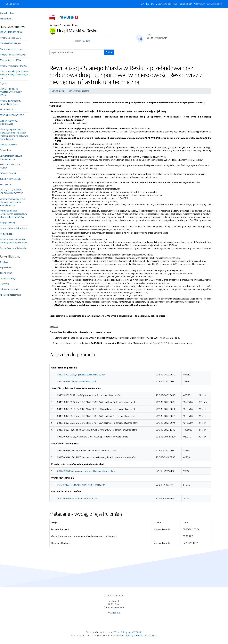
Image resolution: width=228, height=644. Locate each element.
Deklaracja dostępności (14, 295)
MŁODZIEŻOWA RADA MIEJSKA (14, 166)
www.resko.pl (114, 613)
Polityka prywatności (13, 289)
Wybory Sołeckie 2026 (14, 38)
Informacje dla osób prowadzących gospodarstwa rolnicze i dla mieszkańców (17, 214)
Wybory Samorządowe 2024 (17, 55)
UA (142, 4)
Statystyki (8, 284)
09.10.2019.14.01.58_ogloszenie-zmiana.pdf (79, 381)
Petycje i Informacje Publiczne (17, 228)
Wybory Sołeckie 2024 (14, 60)
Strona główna (13, 4)
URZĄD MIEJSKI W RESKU (15, 32)
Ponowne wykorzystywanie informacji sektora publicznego (18, 241)
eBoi (152, 35)
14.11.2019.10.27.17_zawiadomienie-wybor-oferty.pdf (83, 485)
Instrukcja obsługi (11, 278)
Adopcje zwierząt (12, 223)
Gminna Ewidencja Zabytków (17, 248)
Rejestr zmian (10, 273)
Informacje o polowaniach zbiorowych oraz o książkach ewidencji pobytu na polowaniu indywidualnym (18, 134)
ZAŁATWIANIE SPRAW (14, 43)
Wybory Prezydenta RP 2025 (17, 66)
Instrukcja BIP (185, 4)
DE (153, 4)
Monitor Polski (10, 19)
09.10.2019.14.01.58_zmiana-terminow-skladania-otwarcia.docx (88, 471)
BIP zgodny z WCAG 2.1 (132, 632)
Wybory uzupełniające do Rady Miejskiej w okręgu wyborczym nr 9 (18, 74)
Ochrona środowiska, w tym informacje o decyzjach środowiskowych (17, 202)
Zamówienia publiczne (166, 4)
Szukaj (111, 52)
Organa (7, 83)
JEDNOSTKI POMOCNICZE (16, 115)
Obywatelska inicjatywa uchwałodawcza (15, 157)
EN (148, 4)
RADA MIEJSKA (10, 110)
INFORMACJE (10, 184)
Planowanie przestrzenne (15, 49)
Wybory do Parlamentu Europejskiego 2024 (14, 102)
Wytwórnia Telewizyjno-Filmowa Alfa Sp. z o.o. (135, 635)
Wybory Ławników (12, 145)
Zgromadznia (10, 150)
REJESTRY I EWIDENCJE (14, 179)
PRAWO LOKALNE (12, 173)
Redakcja (8, 262)
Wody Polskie (10, 234)
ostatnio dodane (85, 41)
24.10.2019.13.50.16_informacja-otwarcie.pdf (79, 498)
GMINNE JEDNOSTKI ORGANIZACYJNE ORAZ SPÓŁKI (15, 92)
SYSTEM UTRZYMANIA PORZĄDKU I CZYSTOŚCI (15, 192)
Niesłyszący (199, 4)
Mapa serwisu (10, 267)
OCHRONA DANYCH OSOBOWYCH (13, 122)
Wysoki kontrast (215, 4)
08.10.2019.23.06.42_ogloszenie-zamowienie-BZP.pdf (84, 375)
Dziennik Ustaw (11, 13)
